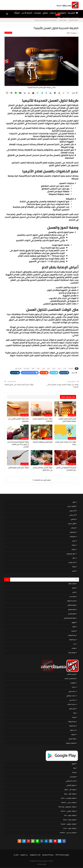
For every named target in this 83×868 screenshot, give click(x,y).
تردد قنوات (73, 730)
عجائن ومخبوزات (71, 554)
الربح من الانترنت (71, 674)
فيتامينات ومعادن (71, 743)
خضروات (73, 734)
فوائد (33, 368)
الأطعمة (71, 368)
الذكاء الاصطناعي (71, 781)
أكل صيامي (72, 515)
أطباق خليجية (72, 524)
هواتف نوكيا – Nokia (69, 820)
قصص (74, 571)
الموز (49, 368)
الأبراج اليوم (72, 709)
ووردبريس (73, 777)
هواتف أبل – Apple (70, 790)
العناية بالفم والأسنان (70, 618)
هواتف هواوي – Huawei (68, 824)
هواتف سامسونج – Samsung (67, 807)
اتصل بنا (16, 855)
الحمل (74, 592)
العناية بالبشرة (72, 609)
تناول (43, 368)
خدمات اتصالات (71, 704)
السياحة (74, 631)
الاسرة (74, 588)
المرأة (17, 13)
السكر (59, 368)
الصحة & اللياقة (71, 601)
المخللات (73, 528)
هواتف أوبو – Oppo (70, 794)
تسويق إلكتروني (71, 785)
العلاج (54, 368)
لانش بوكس (72, 562)
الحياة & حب (27, 13)
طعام (38, 368)
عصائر (74, 558)
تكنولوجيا (62, 13)
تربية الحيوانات (72, 635)
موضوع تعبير (72, 653)
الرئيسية (73, 13)
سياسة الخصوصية (48, 855)
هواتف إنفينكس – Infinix (68, 798)
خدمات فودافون (71, 696)
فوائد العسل (8, 33)
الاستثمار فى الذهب (70, 678)
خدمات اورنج (72, 691)
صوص (74, 541)
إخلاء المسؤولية (35, 855)
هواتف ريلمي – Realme (68, 802)
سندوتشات (73, 536)
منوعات (37, 13)
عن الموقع (24, 855)
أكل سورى (73, 511)
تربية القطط (73, 640)
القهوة (74, 622)
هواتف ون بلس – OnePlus (68, 833)
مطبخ (45, 13)
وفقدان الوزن (18, 368)
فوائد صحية (27, 368)
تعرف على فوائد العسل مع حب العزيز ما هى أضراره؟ (63, 386)
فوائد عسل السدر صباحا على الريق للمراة (19, 384)
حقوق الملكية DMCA (62, 855)
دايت (74, 644)
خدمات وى (73, 700)
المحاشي (73, 519)
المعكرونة (73, 532)
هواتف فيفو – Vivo (70, 815)
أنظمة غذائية (72, 584)
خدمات (53, 13)
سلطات (74, 545)
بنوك (74, 713)
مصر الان (39, 864)
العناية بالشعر (72, 614)
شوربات (74, 549)
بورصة (74, 717)
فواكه (74, 567)
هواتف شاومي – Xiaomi (68, 811)
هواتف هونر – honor (69, 828)
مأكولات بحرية (72, 506)
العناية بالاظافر (72, 605)
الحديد (65, 368)
